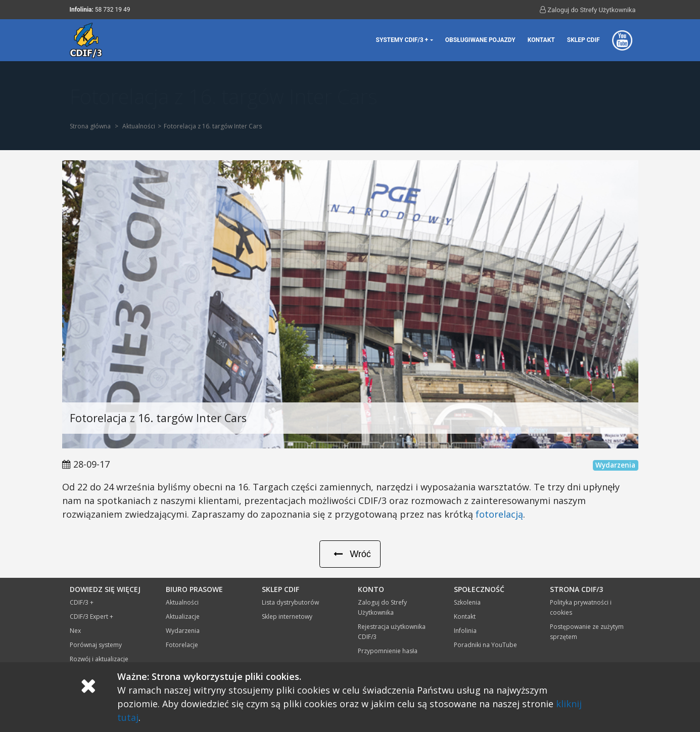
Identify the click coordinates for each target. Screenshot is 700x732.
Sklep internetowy (287, 616)
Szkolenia (467, 602)
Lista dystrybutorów (290, 602)
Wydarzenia (183, 631)
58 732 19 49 (113, 10)
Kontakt (541, 40)
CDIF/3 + (82, 602)
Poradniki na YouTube (485, 645)
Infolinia (465, 631)
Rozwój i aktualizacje (99, 659)
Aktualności (139, 126)
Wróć (350, 554)
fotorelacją (499, 514)
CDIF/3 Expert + (91, 616)
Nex (75, 631)
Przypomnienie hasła (388, 651)
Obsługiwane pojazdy (480, 40)
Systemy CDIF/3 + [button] (402, 40)
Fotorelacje (182, 645)
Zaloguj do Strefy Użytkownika (588, 10)
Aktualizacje (183, 616)
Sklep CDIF (584, 40)
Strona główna (90, 126)
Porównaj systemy (96, 645)
